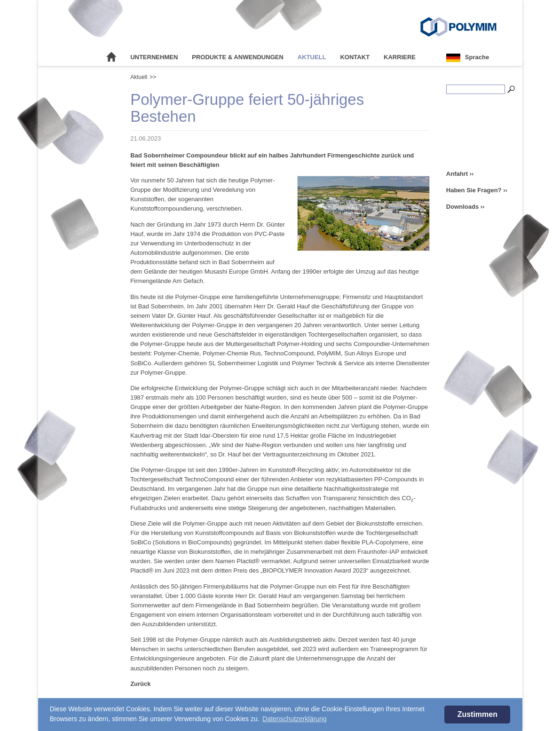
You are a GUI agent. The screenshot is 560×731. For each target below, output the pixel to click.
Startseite (111, 57)
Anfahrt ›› (460, 174)
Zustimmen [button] (477, 714)
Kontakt (355, 57)
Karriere (400, 57)
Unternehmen (154, 57)
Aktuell (312, 57)
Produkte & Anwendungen (238, 57)
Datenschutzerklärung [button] (294, 719)
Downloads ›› (465, 207)
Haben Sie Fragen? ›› (477, 190)
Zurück (140, 684)
